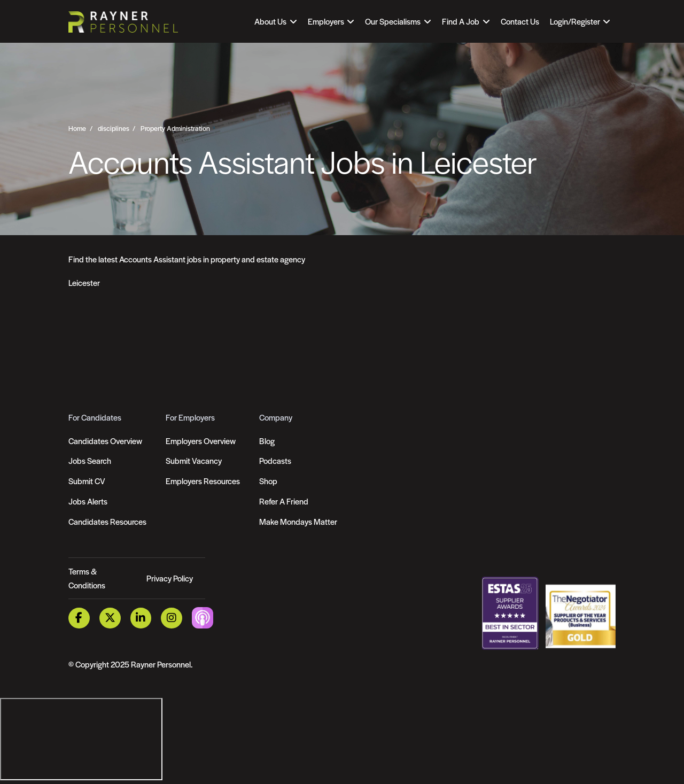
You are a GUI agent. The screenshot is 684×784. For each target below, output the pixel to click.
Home (77, 128)
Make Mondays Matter (298, 521)
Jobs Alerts (88, 501)
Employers (326, 21)
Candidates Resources (107, 521)
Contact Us (520, 21)
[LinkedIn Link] (141, 618)
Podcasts (275, 460)
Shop (268, 481)
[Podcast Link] (203, 617)
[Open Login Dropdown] (580, 21)
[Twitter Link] (110, 618)
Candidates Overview (105, 441)
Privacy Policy (170, 578)
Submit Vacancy (194, 460)
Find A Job (461, 21)
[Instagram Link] (172, 618)
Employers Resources (203, 481)
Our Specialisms (393, 21)
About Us (270, 21)
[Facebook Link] (79, 618)
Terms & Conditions (87, 578)
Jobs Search (90, 460)
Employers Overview (201, 441)
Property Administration (175, 128)
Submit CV (87, 481)
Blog (267, 441)
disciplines (114, 128)
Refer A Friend (284, 501)
